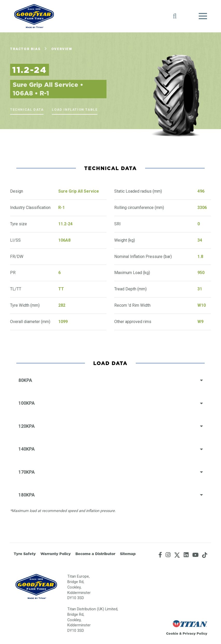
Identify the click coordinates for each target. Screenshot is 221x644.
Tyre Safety (25, 554)
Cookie (172, 633)
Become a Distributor (95, 554)
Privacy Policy (195, 633)
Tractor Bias (25, 49)
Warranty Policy (56, 554)
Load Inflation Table (75, 110)
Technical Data (27, 110)
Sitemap (128, 554)
